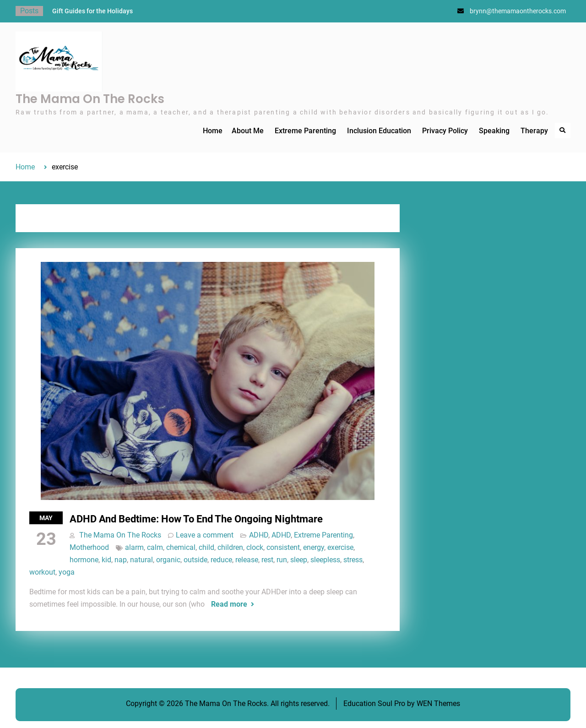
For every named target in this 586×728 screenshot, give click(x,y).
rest (267, 560)
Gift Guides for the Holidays (92, 11)
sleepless (325, 560)
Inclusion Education (379, 131)
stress (353, 560)
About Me (248, 131)
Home (213, 131)
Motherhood (89, 547)
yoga (67, 572)
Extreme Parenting (305, 131)
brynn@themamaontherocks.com (518, 11)
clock (255, 547)
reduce (221, 560)
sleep (299, 560)
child (206, 547)
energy (314, 547)
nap (121, 560)
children (230, 547)
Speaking (494, 131)
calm (155, 547)
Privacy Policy (445, 131)
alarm (134, 547)
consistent (283, 547)
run (282, 560)
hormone (84, 560)
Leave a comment (205, 535)
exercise (340, 547)
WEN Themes (438, 704)
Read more (229, 604)
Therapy (534, 131)
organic (168, 560)
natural (141, 560)
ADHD (259, 535)
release (247, 560)
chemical (181, 547)
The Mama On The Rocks (90, 99)
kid (106, 560)
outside (195, 560)
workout (42, 572)
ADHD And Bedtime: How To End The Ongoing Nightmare (196, 519)
